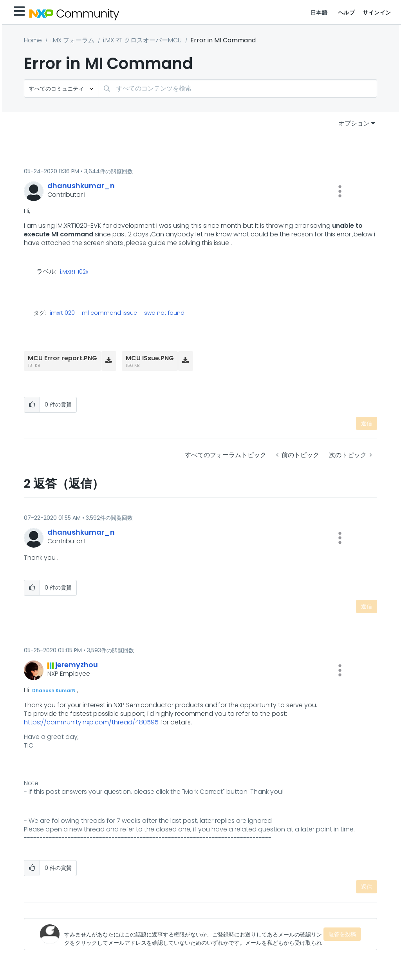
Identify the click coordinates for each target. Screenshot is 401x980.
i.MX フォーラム (72, 40)
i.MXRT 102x (74, 272)
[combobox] (238, 88)
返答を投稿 (342, 934)
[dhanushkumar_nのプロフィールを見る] (81, 186)
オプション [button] (354, 123)
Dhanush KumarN (54, 691)
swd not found (164, 313)
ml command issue (109, 313)
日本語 (319, 13)
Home (33, 40)
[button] (340, 191)
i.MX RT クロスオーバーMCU (142, 40)
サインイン (377, 13)
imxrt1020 (62, 313)
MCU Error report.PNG (62, 358)
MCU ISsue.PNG (150, 358)
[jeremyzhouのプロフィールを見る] (77, 665)
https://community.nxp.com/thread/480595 (91, 722)
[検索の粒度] (61, 88)
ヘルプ (347, 13)
